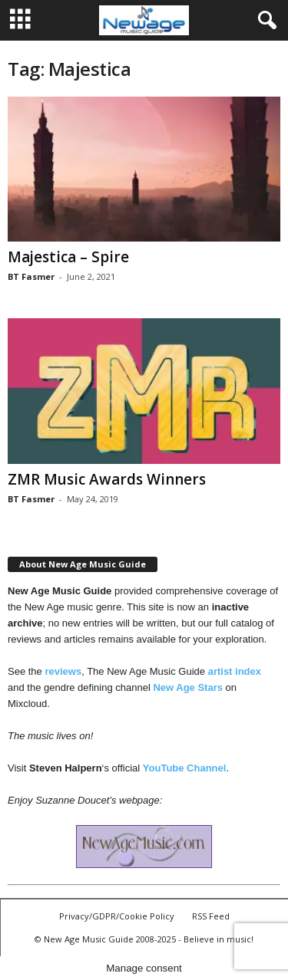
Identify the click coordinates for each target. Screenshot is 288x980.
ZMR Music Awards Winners (107, 479)
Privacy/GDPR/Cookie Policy (117, 916)
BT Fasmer (31, 276)
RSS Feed (211, 916)
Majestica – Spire (68, 257)
